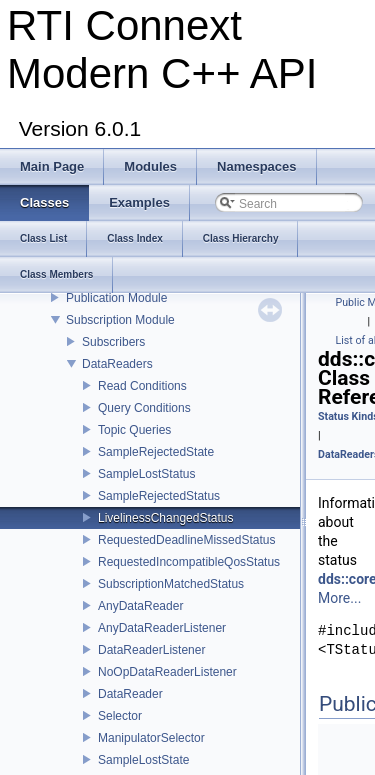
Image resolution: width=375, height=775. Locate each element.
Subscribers (113, 342)
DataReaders (117, 364)
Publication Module (116, 298)
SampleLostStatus (146, 474)
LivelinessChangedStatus (165, 518)
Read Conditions (142, 386)
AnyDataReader (140, 606)
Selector (120, 716)
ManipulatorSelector (151, 738)
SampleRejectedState (156, 452)
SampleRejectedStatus (159, 496)
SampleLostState (143, 760)
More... (339, 598)
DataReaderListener (151, 650)
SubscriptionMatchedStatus (171, 584)
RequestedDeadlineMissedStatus (186, 540)
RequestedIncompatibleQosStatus (189, 562)
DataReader (130, 694)
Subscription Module (120, 320)
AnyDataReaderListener (162, 628)
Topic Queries (134, 430)
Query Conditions (144, 408)
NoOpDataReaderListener (167, 672)
